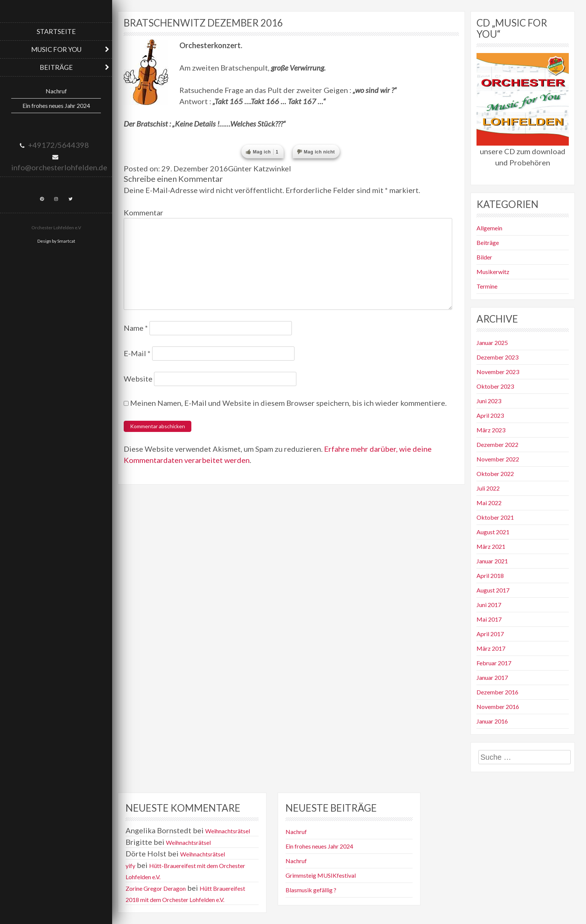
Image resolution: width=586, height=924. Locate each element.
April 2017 (490, 634)
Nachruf (56, 91)
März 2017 (491, 648)
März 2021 (491, 546)
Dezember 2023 (497, 357)
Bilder (484, 257)
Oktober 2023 (495, 386)
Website (138, 379)
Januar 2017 (492, 677)
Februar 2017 (494, 663)
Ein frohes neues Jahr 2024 (56, 105)
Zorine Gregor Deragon (156, 888)
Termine (487, 286)
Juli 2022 (488, 488)
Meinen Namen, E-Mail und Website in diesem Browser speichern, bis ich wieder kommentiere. (288, 403)
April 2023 (490, 415)
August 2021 (493, 532)
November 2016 (498, 707)
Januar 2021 (492, 561)
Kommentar (144, 212)
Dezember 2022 (497, 444)
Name (136, 328)
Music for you (56, 49)
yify (130, 866)
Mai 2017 (489, 619)
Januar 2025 (492, 343)
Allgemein (489, 228)
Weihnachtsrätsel (228, 831)
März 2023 (491, 430)
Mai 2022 (489, 503)
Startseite (56, 31)
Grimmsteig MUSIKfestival (321, 875)
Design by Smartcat (56, 241)
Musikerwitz (493, 272)
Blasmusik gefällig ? (311, 890)
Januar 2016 (492, 721)
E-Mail (137, 353)
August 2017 (493, 590)
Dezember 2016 (497, 692)
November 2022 (498, 459)
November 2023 (498, 372)
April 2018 (490, 575)
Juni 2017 (489, 605)
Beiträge (56, 67)
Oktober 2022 (495, 474)
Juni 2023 (489, 401)
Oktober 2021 (495, 517)
